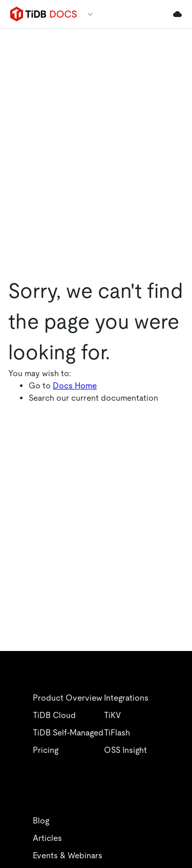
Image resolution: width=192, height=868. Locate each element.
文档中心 (55, 370)
